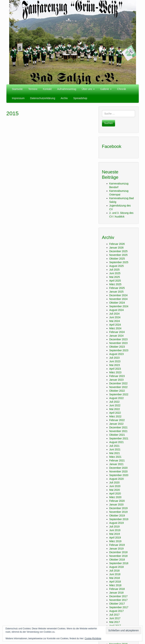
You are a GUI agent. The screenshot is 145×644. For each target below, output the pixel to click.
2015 (13, 113)
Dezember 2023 (119, 339)
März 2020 (115, 497)
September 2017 (119, 607)
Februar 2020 (117, 501)
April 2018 (115, 582)
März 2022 (115, 416)
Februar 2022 (117, 420)
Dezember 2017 (119, 596)
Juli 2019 (114, 527)
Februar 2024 (117, 332)
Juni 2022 (115, 405)
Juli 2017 (114, 615)
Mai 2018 (115, 578)
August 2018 (117, 567)
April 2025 (115, 281)
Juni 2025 (115, 273)
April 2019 (115, 538)
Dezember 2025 (119, 251)
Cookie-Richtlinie (93, 638)
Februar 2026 (117, 244)
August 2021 (117, 442)
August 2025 (117, 266)
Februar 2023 (117, 376)
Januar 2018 (117, 593)
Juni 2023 (115, 361)
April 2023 (115, 369)
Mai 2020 (115, 490)
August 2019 (117, 523)
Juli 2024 (114, 314)
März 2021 (115, 457)
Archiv (64, 98)
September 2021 (119, 438)
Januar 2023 (117, 380)
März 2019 (115, 541)
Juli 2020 (114, 482)
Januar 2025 (117, 292)
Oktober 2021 (117, 435)
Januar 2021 (117, 464)
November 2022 (119, 387)
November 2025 (119, 255)
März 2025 (115, 284)
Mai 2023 (115, 365)
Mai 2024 (115, 321)
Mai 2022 (115, 409)
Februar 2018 (117, 589)
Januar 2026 (117, 248)
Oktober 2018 (117, 560)
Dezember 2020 (119, 468)
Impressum (18, 98)
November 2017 (119, 600)
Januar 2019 (117, 549)
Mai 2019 (115, 534)
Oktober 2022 (117, 391)
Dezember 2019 (119, 508)
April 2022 (115, 413)
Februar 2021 (117, 460)
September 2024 (119, 306)
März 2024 (115, 328)
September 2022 (119, 394)
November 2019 (119, 512)
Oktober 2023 (117, 347)
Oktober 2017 (117, 604)
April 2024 (115, 325)
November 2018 (119, 556)
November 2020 (119, 471)
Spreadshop (80, 98)
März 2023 (115, 372)
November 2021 (119, 431)
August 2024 (117, 310)
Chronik (121, 89)
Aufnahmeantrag (67, 89)
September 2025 (119, 262)
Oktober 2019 (117, 516)
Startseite (17, 89)
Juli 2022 (114, 402)
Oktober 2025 (117, 259)
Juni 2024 (115, 317)
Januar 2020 (117, 505)
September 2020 (119, 475)
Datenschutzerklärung (43, 98)
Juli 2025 (114, 270)
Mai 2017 (115, 622)
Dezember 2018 (119, 552)
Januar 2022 (117, 424)
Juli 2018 (114, 571)
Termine (33, 89)
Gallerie (106, 89)
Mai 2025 (115, 277)
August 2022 (117, 398)
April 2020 (115, 494)
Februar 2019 (117, 545)
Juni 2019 (115, 530)
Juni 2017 (115, 618)
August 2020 (117, 479)
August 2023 (117, 354)
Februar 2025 (117, 288)
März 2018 (115, 585)
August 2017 (117, 611)
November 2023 (119, 343)
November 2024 (119, 299)
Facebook (112, 146)
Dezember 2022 (119, 383)
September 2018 (119, 563)
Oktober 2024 (117, 303)
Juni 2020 (115, 486)
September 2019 (119, 519)
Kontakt (47, 89)
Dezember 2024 (119, 295)
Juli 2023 (114, 358)
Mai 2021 (115, 453)
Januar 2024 (117, 336)
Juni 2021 (115, 449)
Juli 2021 (114, 446)
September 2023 (119, 350)
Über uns (88, 89)
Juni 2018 (115, 574)
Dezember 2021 (119, 427)
